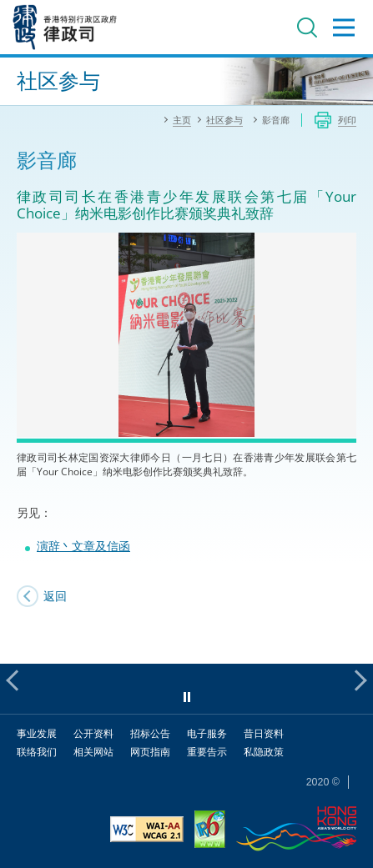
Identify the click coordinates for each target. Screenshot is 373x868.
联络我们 (37, 752)
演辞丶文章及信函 (83, 546)
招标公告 (150, 733)
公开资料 (93, 733)
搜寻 (307, 28)
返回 (55, 596)
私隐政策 (264, 752)
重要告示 (207, 752)
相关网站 (93, 752)
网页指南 (150, 752)
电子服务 (207, 733)
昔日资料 (264, 733)
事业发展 (37, 733)
